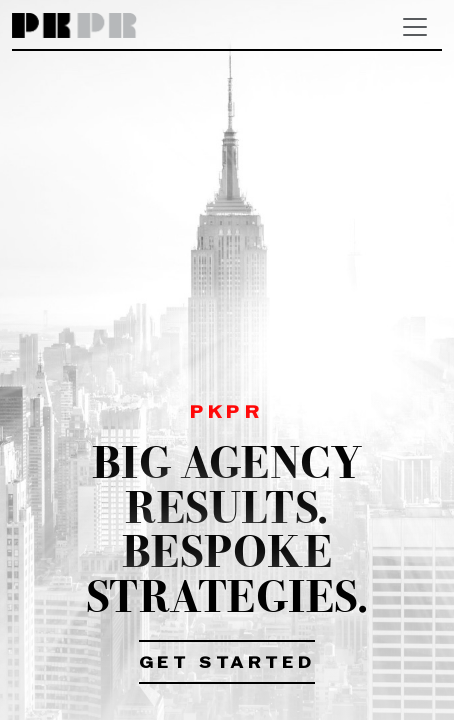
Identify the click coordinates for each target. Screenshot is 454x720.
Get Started (227, 664)
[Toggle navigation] (415, 27)
